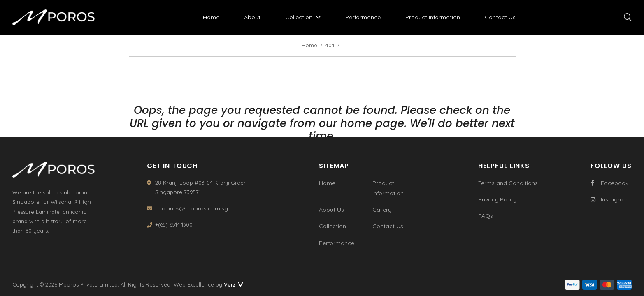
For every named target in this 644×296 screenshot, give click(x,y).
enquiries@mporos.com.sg (192, 208)
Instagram (610, 199)
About (252, 17)
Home (211, 17)
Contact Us (500, 17)
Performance (363, 17)
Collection (299, 17)
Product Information (433, 17)
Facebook (609, 183)
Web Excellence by (209, 284)
